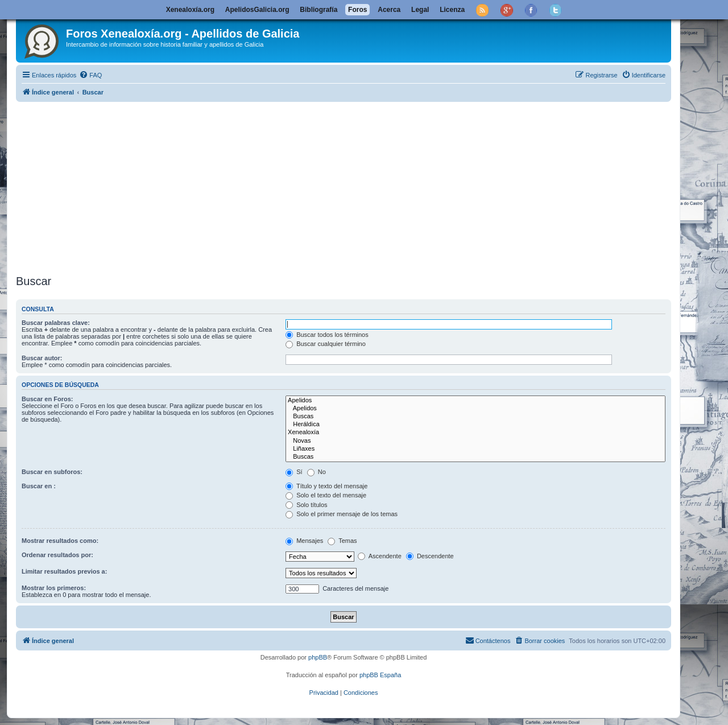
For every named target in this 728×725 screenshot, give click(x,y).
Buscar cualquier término (326, 344)
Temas (342, 541)
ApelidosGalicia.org (257, 10)
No (317, 472)
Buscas (475, 417)
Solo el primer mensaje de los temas (342, 514)
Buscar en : (39, 486)
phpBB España (380, 675)
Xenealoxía (475, 432)
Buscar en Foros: (47, 399)
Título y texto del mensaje (326, 486)
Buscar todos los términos (327, 335)
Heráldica (475, 425)
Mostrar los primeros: (54, 588)
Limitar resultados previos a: (64, 571)
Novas (475, 441)
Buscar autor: (42, 358)
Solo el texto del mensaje (326, 495)
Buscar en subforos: (52, 472)
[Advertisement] (357, 186)
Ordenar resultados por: (57, 555)
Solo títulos (306, 505)
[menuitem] (90, 75)
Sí (294, 472)
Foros (357, 10)
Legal (420, 10)
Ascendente (380, 556)
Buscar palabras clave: (56, 323)
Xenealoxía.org (190, 10)
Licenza (452, 10)
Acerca (389, 10)
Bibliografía (318, 10)
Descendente (430, 556)
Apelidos (475, 401)
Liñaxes (475, 449)
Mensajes (304, 541)
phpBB (318, 657)
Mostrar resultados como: (60, 541)
